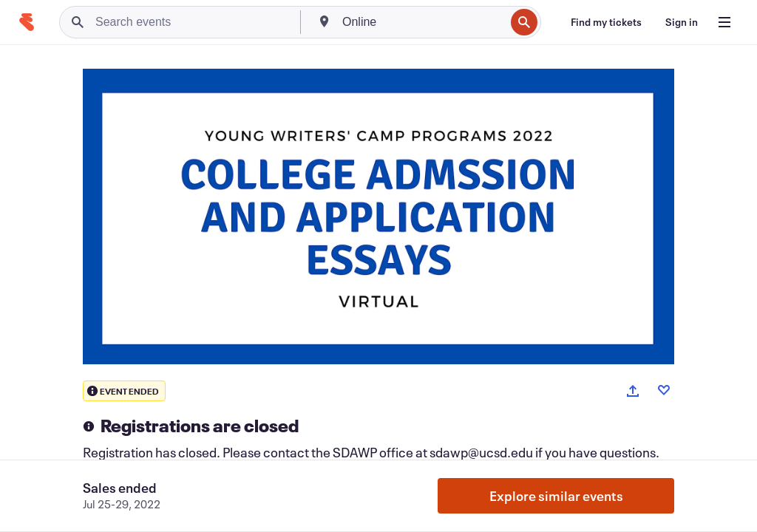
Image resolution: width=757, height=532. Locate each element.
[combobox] (422, 22)
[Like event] (664, 390)
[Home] (27, 22)
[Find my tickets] (606, 22)
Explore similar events (556, 496)
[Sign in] (682, 22)
